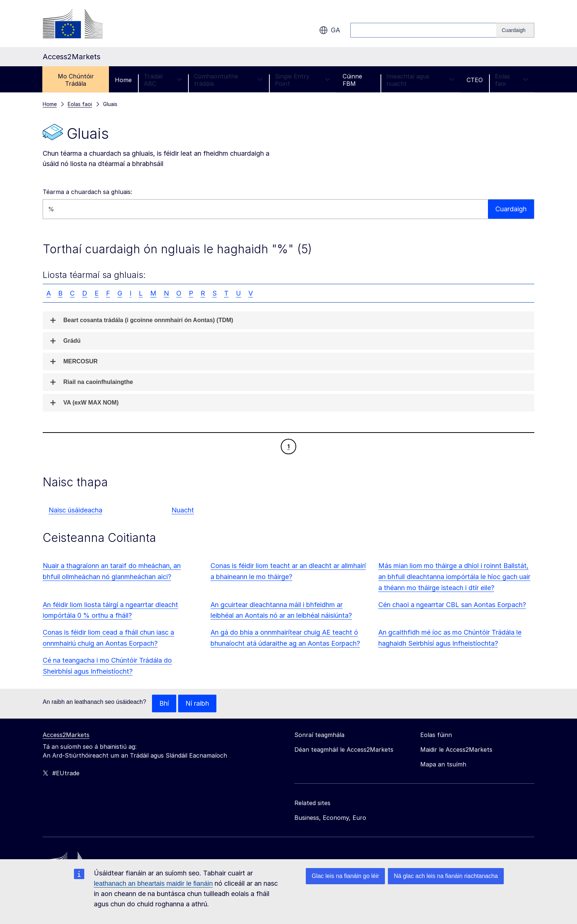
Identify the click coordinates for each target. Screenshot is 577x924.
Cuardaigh (511, 209)
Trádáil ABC (163, 80)
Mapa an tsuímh (443, 764)
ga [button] (330, 30)
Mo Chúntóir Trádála (76, 80)
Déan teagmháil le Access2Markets (344, 750)
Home (123, 80)
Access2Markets (66, 735)
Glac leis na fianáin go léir (345, 876)
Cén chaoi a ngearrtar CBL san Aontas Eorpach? (452, 605)
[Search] (515, 30)
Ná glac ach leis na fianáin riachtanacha (446, 876)
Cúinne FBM (352, 80)
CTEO (475, 80)
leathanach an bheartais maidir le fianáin (153, 884)
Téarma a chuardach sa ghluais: (87, 192)
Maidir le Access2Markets (456, 750)
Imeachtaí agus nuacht (420, 80)
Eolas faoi (511, 80)
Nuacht (183, 510)
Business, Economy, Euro (330, 818)
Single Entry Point (303, 80)
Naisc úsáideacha (75, 510)
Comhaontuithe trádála (228, 80)
